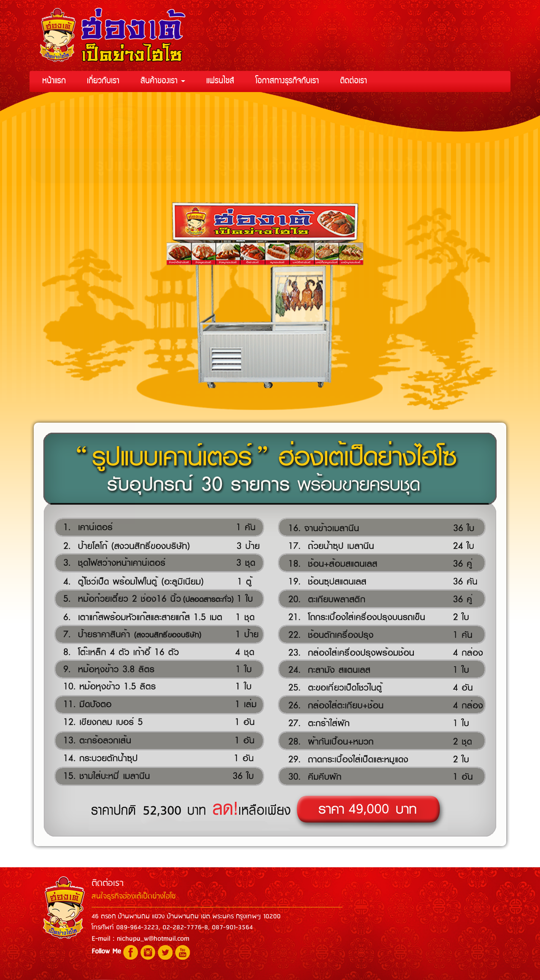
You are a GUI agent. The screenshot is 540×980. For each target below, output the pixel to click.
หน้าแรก (54, 81)
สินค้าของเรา (163, 81)
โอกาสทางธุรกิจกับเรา (287, 81)
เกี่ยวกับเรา (103, 81)
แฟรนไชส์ (220, 81)
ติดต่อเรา (354, 81)
